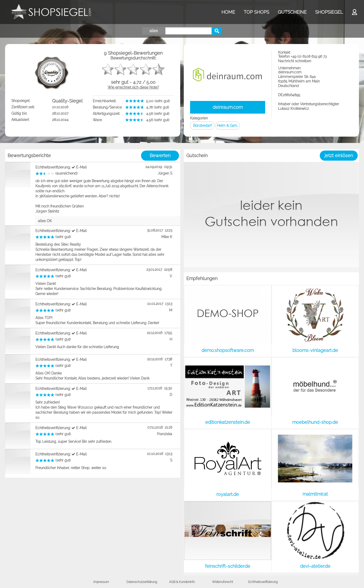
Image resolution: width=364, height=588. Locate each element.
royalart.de (228, 494)
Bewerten (160, 155)
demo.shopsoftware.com (228, 350)
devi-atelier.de (315, 566)
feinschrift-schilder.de (228, 566)
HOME (228, 12)
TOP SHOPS (256, 12)
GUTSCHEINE (292, 12)
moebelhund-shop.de (315, 422)
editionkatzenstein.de (228, 422)
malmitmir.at (315, 494)
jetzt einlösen (339, 155)
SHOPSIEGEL (329, 12)
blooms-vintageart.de (315, 350)
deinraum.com (228, 107)
